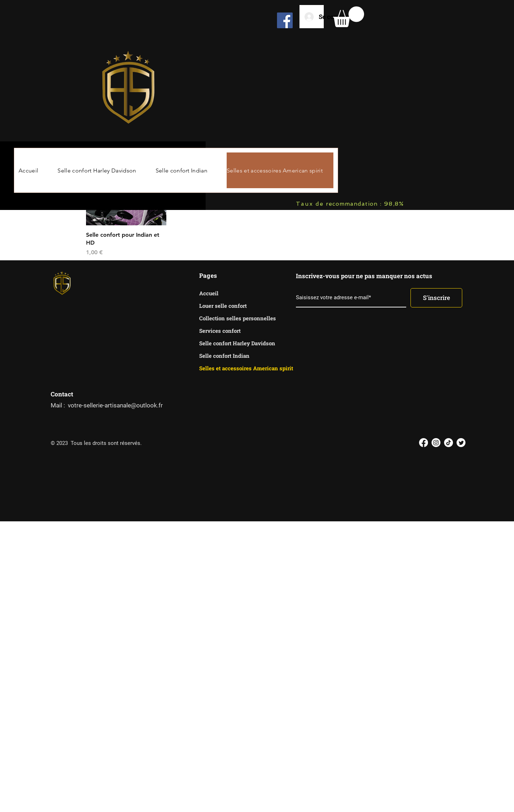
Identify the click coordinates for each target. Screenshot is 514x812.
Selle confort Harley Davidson (224, 343)
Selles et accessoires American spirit (224, 368)
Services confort (220, 331)
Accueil (209, 293)
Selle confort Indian (224, 356)
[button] (349, 17)
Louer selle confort (223, 306)
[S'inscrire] (436, 298)
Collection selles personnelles (224, 318)
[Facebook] (285, 20)
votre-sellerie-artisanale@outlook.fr (115, 405)
